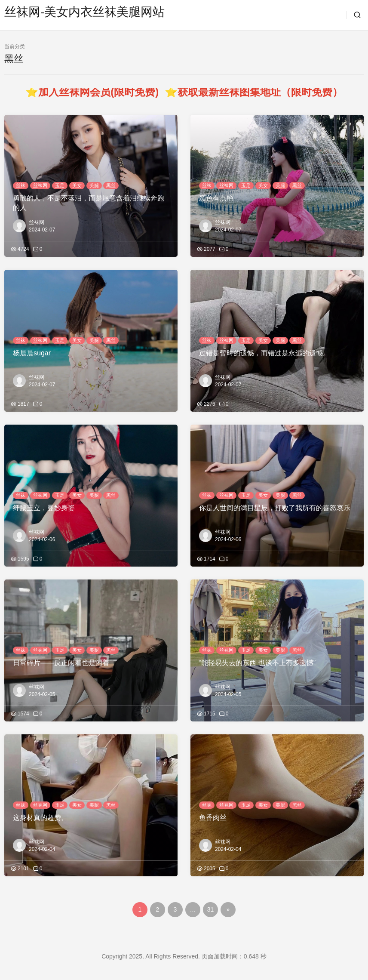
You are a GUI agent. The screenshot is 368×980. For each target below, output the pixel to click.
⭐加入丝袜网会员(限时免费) (95, 92)
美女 (77, 185)
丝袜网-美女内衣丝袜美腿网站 (84, 12)
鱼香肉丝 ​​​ (214, 818)
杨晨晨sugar (32, 353)
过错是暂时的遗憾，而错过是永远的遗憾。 (264, 353)
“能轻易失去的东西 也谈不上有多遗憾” (257, 663)
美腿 (94, 185)
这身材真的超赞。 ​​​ (41, 818)
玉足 (60, 185)
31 (211, 909)
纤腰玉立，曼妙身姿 (44, 508)
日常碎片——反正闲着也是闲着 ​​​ (62, 663)
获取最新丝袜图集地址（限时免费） (260, 92)
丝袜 (21, 185)
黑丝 (111, 185)
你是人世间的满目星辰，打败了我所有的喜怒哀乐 (275, 508)
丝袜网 (40, 185)
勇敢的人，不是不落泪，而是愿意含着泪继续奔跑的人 (89, 203)
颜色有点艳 (216, 198)
